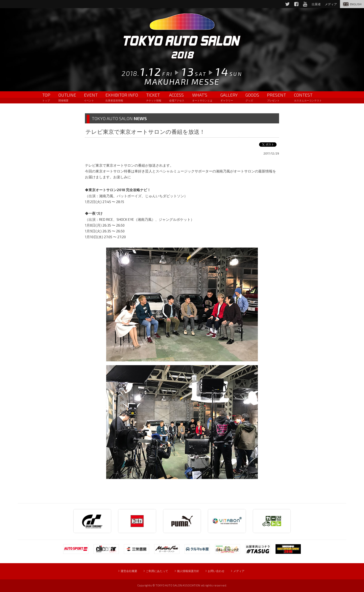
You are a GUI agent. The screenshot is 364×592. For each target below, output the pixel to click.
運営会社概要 (123, 571)
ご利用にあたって (154, 571)
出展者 (313, 4)
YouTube (302, 4)
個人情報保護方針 (189, 571)
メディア (329, 4)
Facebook (292, 4)
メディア (245, 571)
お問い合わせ (220, 571)
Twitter (283, 4)
